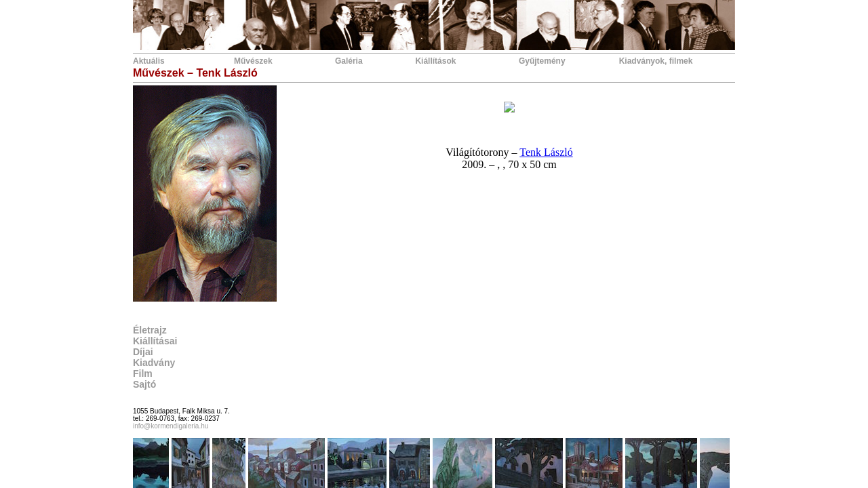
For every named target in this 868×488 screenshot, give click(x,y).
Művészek (253, 61)
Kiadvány (154, 363)
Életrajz (150, 330)
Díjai (143, 352)
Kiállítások (435, 61)
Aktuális (149, 61)
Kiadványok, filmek (656, 61)
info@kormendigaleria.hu (171, 426)
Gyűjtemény (542, 61)
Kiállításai (155, 341)
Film (143, 373)
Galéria (349, 61)
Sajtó (144, 384)
